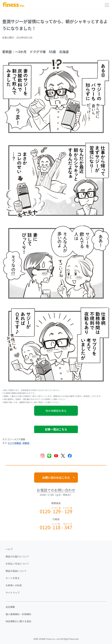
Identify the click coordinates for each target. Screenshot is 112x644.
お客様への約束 (14, 585)
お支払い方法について (17, 564)
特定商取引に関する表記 (18, 621)
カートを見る (13, 578)
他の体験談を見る (56, 411)
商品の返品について (16, 571)
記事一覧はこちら (56, 429)
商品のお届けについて (17, 556)
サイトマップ (13, 593)
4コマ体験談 (15, 443)
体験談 (26, 443)
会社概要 (10, 607)
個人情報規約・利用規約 (18, 614)
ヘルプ (9, 549)
